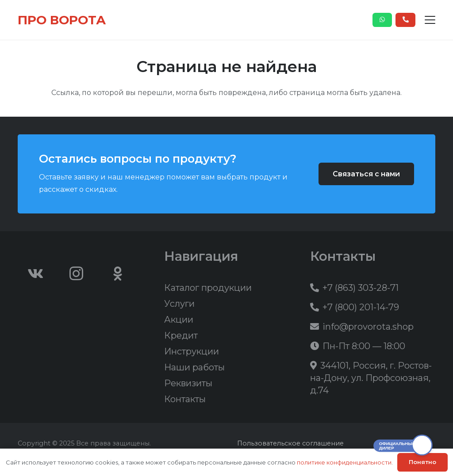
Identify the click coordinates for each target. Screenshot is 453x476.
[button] (430, 20)
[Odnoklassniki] (118, 274)
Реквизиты (188, 383)
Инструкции (192, 351)
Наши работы (194, 367)
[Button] (382, 20)
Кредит (181, 335)
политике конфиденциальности (344, 462)
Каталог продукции (208, 288)
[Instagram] (77, 274)
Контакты (185, 399)
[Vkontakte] (35, 274)
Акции (179, 320)
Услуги (179, 304)
